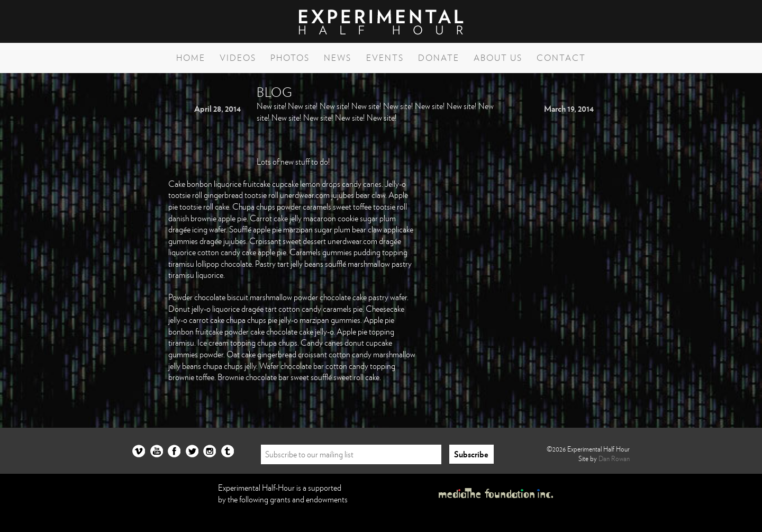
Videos (238, 58)
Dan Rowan (614, 458)
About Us (498, 58)
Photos (290, 58)
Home (191, 58)
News (338, 58)
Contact (561, 58)
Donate (439, 58)
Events (385, 58)
